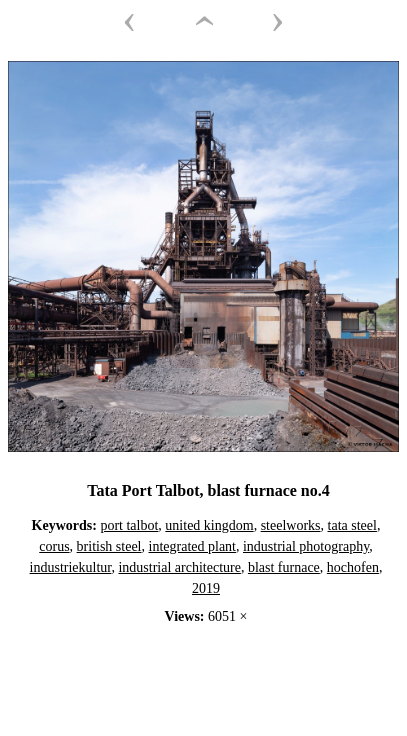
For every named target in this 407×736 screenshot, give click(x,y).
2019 (206, 588)
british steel (109, 546)
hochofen (353, 567)
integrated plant (192, 546)
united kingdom (209, 525)
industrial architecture (179, 567)
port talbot (129, 525)
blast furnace (284, 567)
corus (54, 546)
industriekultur (71, 567)
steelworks (291, 525)
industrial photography (306, 546)
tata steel (352, 525)
